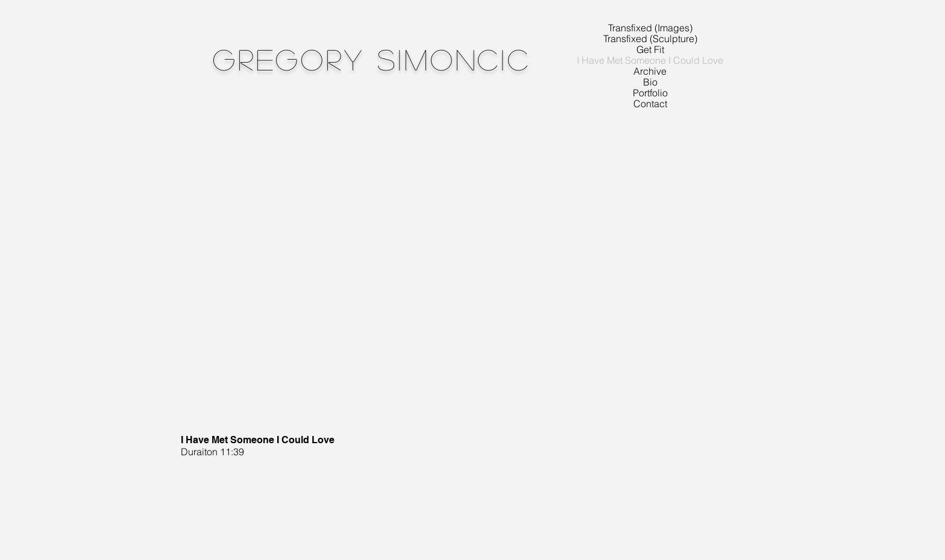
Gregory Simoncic (372, 59)
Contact (650, 104)
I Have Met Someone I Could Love (650, 60)
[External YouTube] (435, 268)
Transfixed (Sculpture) (650, 39)
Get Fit (650, 49)
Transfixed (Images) (650, 28)
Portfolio (650, 93)
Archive (650, 71)
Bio (650, 82)
